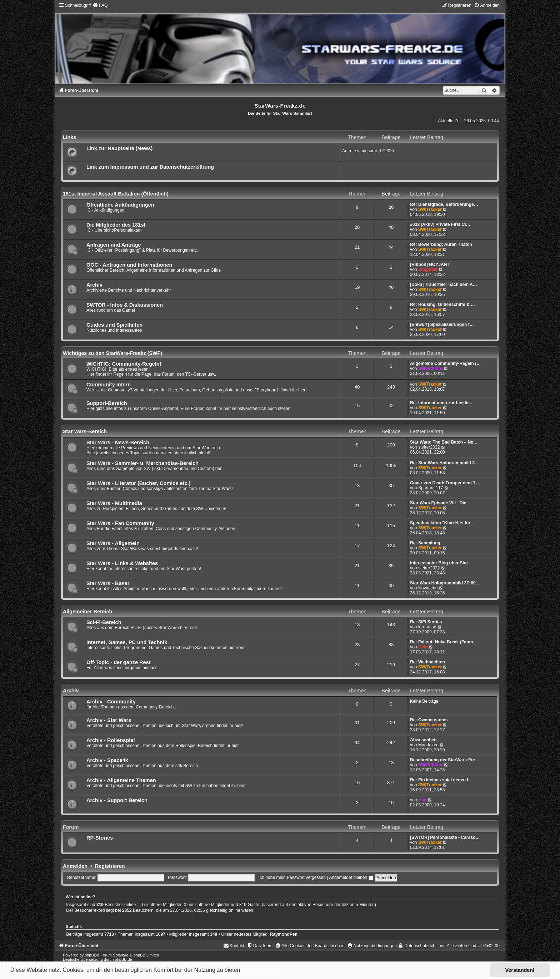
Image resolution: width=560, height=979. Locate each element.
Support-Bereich (107, 403)
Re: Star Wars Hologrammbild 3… (444, 463)
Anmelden (75, 866)
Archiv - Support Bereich (117, 800)
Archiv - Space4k (107, 760)
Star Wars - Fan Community (120, 523)
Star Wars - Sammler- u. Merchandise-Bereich (142, 463)
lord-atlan (427, 627)
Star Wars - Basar (108, 583)
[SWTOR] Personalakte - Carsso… (445, 837)
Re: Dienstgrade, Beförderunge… (444, 204)
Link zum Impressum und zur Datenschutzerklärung (150, 167)
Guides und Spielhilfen (114, 325)
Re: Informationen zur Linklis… (442, 403)
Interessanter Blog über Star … (442, 563)
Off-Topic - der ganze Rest (119, 662)
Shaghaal (428, 270)
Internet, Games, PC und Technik (127, 642)
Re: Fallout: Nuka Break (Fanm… (444, 642)
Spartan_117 (431, 488)
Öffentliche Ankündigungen (120, 205)
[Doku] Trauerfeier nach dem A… (444, 285)
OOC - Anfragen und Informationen (129, 265)
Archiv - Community (111, 702)
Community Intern (109, 385)
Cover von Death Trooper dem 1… (445, 483)
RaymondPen (284, 934)
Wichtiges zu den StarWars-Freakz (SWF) (112, 353)
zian (422, 800)
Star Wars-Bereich (85, 431)
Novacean (428, 588)
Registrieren (110, 866)
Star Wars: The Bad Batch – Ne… (444, 442)
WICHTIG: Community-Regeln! (124, 364)
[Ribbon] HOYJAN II (430, 264)
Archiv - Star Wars (109, 720)
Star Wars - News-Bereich (118, 442)
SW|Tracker (430, 209)
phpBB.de (123, 959)
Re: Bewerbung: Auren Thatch (441, 244)
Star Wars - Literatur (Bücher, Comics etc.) (138, 483)
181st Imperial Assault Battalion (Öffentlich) (116, 194)
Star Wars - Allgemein (113, 543)
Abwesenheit (423, 740)
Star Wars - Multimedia (114, 503)
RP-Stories (100, 838)
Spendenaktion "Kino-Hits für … (443, 523)
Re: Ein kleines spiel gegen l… (441, 780)
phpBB (91, 955)
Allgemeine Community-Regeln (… (445, 364)
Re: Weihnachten (427, 662)
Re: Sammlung (425, 543)
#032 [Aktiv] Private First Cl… (440, 224)
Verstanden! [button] (520, 970)
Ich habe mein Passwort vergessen (292, 877)
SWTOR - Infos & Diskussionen (125, 305)
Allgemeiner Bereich (87, 612)
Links (69, 137)
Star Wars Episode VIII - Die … (441, 503)
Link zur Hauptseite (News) (120, 148)
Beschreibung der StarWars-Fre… (445, 760)
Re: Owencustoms (429, 720)
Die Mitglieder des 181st (116, 225)
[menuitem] (100, 5)
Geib (423, 647)
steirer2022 (429, 447)
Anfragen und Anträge (114, 245)
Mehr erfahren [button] (262, 970)
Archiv (94, 285)
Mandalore (428, 745)
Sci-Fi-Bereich (104, 622)
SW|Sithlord (431, 369)
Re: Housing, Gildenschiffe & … (442, 305)
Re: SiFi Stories (426, 622)
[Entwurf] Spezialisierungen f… (442, 325)
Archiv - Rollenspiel (111, 740)
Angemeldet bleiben (351, 877)
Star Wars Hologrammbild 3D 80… (445, 583)
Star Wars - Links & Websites (122, 563)
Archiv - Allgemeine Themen (121, 780)
